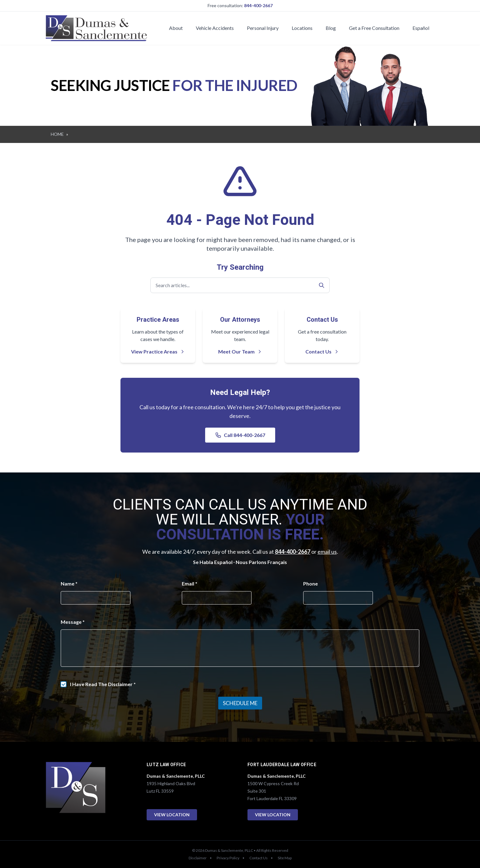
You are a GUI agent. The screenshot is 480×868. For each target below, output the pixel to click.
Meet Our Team (240, 351)
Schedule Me (240, 703)
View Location (172, 815)
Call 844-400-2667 (240, 435)
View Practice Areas (158, 351)
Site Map (285, 858)
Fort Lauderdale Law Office (282, 765)
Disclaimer (198, 858)
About (176, 28)
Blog (331, 28)
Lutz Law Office (166, 765)
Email (190, 583)
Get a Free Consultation (374, 28)
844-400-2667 (258, 5)
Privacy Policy (228, 858)
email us (327, 552)
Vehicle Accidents (215, 28)
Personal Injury (263, 28)
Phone (311, 583)
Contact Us (322, 351)
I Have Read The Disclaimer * (103, 684)
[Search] (322, 285)
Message (73, 622)
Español (421, 28)
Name (69, 583)
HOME (57, 134)
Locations (302, 28)
